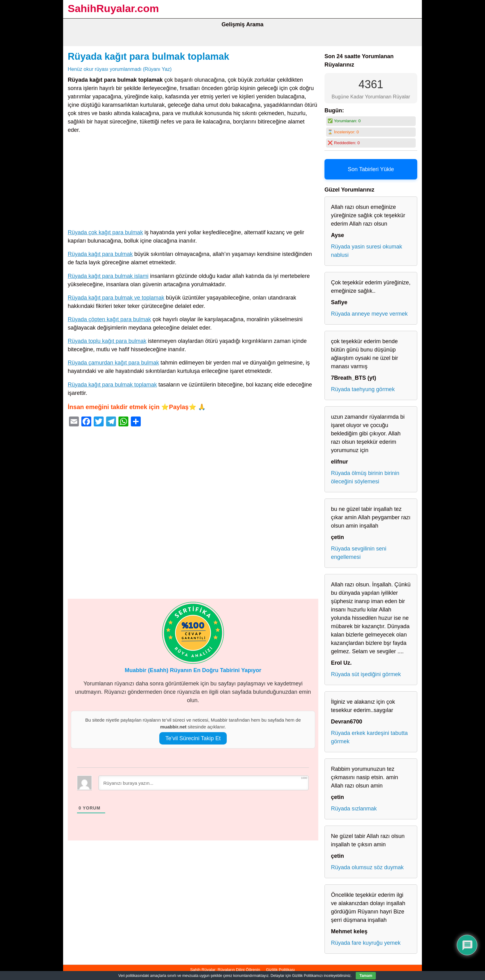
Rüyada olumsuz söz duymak (367, 867)
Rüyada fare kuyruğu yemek (366, 943)
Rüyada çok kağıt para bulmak (105, 232)
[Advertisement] (193, 183)
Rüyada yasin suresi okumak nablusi (367, 251)
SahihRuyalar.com (113, 8)
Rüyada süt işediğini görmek (366, 674)
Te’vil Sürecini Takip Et (193, 738)
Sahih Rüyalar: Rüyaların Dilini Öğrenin (225, 970)
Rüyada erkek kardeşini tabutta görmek (369, 737)
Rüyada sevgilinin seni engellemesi (359, 553)
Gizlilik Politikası (280, 970)
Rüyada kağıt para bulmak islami (108, 276)
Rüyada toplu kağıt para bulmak (107, 341)
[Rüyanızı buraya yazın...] (204, 783)
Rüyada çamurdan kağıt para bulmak (113, 363)
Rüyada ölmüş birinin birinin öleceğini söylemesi (365, 477)
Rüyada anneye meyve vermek (369, 314)
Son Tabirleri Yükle (371, 169)
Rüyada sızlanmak (354, 809)
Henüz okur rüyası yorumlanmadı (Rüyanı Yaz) (120, 69)
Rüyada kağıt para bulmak (100, 254)
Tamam (366, 976)
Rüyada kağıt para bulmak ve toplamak (116, 298)
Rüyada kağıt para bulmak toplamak (148, 56)
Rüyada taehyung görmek (363, 389)
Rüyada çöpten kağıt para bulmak (109, 319)
